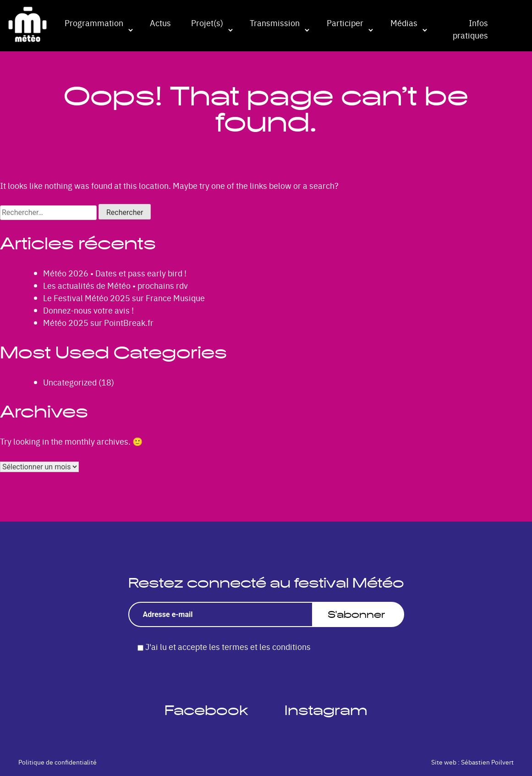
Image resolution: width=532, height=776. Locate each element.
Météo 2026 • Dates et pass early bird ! (115, 273)
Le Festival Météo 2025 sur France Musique (124, 298)
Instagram (326, 710)
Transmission (275, 23)
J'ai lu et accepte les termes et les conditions (228, 647)
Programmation (94, 23)
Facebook (206, 710)
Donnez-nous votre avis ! (88, 310)
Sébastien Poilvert (487, 762)
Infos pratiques (470, 29)
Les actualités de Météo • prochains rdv (115, 285)
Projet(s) (207, 23)
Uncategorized (70, 382)
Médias (404, 23)
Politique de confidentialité (58, 762)
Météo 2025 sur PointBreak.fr (98, 322)
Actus (160, 23)
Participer (345, 23)
